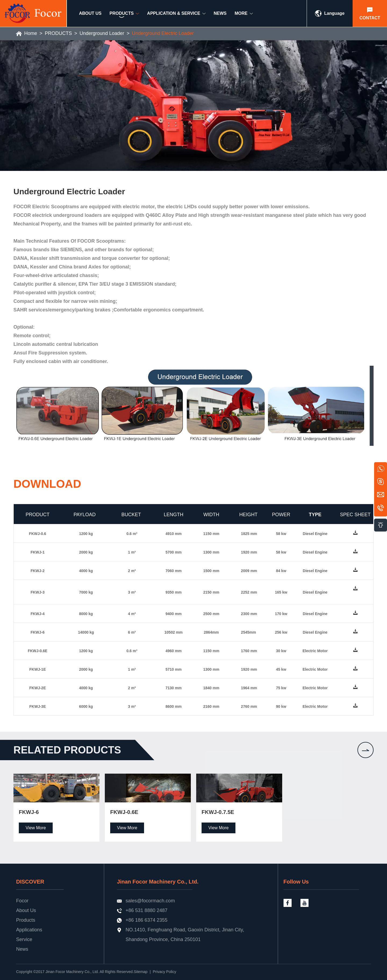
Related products (67, 750)
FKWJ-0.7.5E (218, 812)
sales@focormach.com (150, 901)
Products (26, 920)
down (355, 533)
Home (31, 33)
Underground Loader (102, 33)
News (22, 949)
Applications (29, 930)
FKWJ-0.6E (124, 812)
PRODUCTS (58, 33)
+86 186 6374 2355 (146, 920)
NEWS (220, 15)
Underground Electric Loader (163, 33)
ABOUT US (90, 15)
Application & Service (174, 15)
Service (24, 939)
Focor (22, 901)
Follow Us (296, 882)
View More (36, 828)
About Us (26, 910)
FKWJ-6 (29, 812)
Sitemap (141, 972)
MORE (241, 15)
